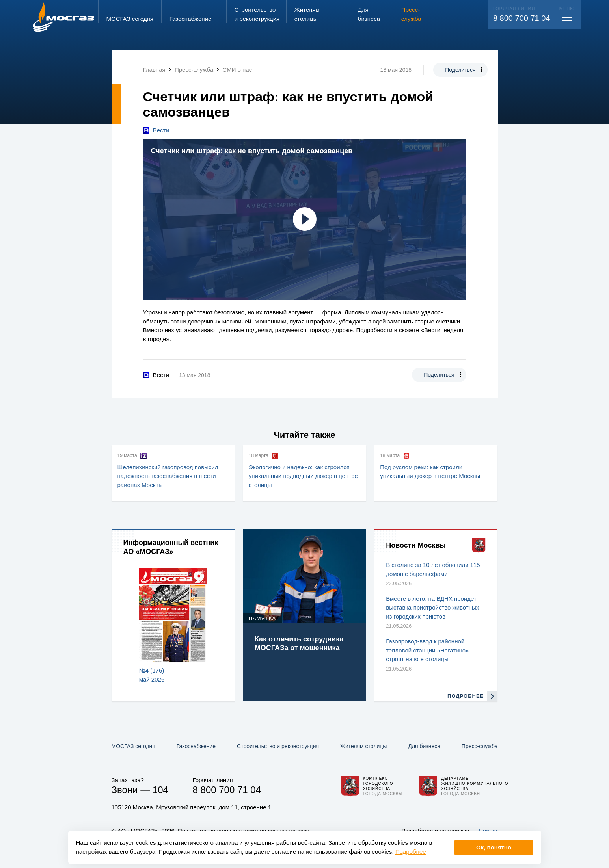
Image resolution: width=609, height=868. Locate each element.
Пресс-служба (480, 746)
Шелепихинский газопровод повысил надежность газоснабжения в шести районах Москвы (168, 476)
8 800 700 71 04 (522, 18)
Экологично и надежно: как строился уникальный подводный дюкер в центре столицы (303, 476)
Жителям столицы (363, 746)
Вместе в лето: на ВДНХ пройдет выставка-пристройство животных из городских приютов (432, 608)
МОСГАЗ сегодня (133, 746)
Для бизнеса (424, 746)
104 (160, 790)
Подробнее (411, 852)
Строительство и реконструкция (278, 746)
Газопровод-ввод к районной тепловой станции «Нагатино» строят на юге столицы (427, 650)
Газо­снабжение (196, 746)
